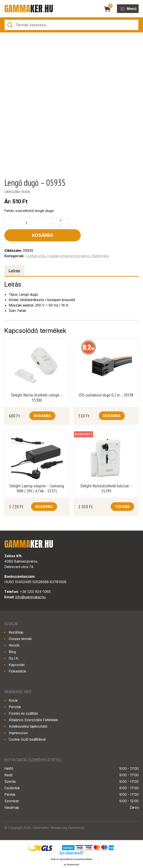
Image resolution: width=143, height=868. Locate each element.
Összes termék (20, 627)
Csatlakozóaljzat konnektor (68, 244)
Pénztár (15, 695)
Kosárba (105, 223)
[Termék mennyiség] (28, 223)
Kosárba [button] (42, 404)
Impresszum (18, 721)
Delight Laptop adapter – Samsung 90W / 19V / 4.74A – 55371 (37, 476)
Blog (12, 640)
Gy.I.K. (14, 646)
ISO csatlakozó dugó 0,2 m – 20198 (106, 383)
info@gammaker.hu (30, 585)
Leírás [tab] (14, 258)
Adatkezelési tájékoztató (28, 714)
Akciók (14, 633)
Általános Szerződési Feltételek (33, 708)
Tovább (122, 494)
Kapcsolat (17, 653)
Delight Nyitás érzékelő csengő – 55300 (37, 385)
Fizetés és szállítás (23, 701)
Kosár (13, 688)
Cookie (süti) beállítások (27, 727)
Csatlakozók (35, 244)
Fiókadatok (17, 659)
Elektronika (100, 244)
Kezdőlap (16, 620)
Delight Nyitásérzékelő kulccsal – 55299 (106, 476)
